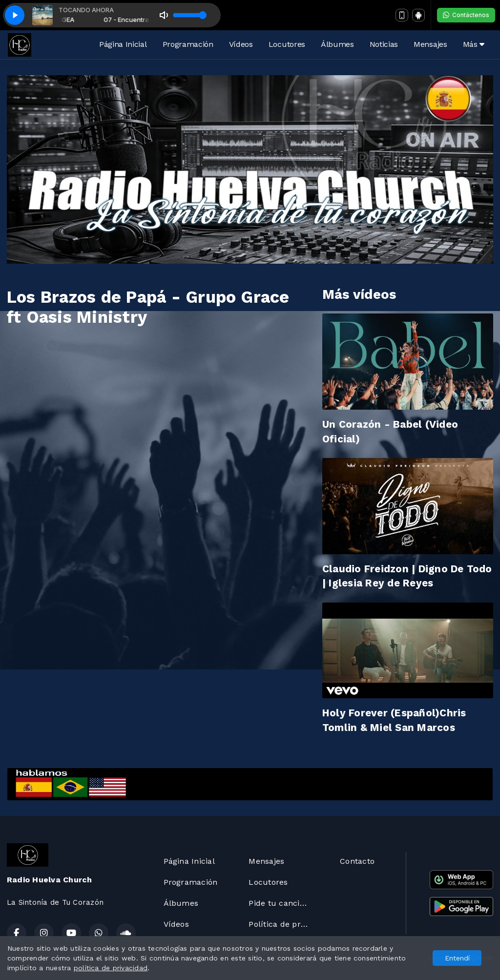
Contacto (357, 861)
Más (474, 44)
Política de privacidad (282, 924)
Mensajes (430, 44)
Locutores (287, 44)
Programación (188, 44)
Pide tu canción (279, 903)
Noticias (384, 44)
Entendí (457, 958)
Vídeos (241, 44)
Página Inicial (123, 44)
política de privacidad (111, 968)
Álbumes (337, 44)
